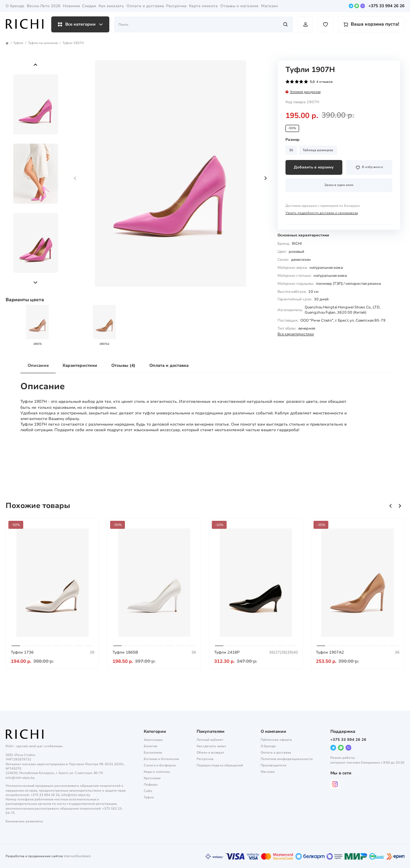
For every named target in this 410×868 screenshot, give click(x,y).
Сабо (148, 791)
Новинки (71, 6)
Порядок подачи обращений (220, 765)
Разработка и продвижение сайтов (34, 856)
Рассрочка (176, 6)
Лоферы (151, 785)
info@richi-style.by (20, 778)
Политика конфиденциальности (287, 759)
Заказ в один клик (339, 185)
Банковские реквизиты (24, 821)
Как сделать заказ (211, 746)
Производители (273, 765)
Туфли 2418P (227, 652)
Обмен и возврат (210, 753)
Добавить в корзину (314, 167)
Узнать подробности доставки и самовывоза (322, 213)
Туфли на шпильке (43, 43)
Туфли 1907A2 (330, 652)
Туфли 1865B (125, 652)
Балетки (151, 746)
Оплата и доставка (145, 6)
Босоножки (153, 753)
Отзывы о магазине (239, 6)
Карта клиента (203, 6)
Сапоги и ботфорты (160, 765)
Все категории (80, 24)
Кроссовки (152, 778)
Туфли (18, 43)
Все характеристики (296, 334)
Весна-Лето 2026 (44, 6)
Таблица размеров (318, 150)
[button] (35, 65)
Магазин (269, 6)
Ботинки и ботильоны (161, 759)
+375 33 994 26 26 (386, 6)
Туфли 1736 (22, 652)
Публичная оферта (276, 740)
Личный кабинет (210, 740)
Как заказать (111, 6)
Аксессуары (153, 740)
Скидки (89, 6)
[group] (171, 174)
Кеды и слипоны (157, 772)
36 (291, 150)
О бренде (15, 6)
